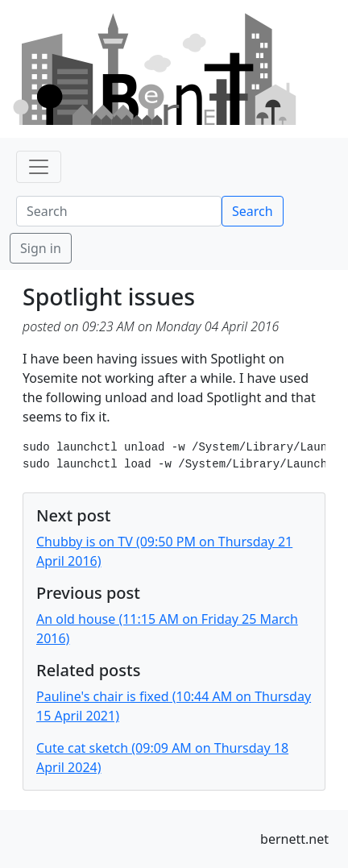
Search (253, 211)
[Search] (119, 211)
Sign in (41, 248)
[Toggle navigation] (39, 167)
